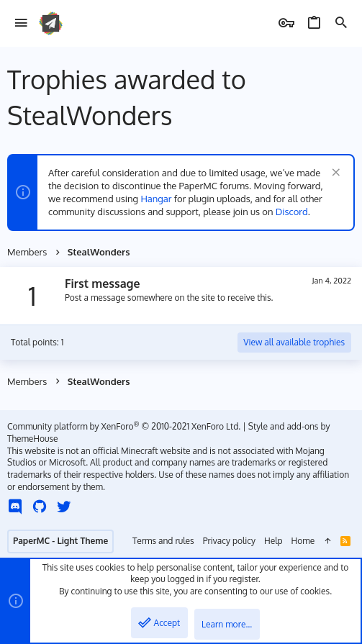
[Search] (341, 23)
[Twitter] (64, 506)
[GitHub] (40, 506)
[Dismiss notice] (334, 174)
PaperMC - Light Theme (60, 541)
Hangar (156, 199)
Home (303, 541)
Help (273, 541)
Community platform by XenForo (124, 426)
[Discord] (15, 506)
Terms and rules (163, 541)
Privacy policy (229, 541)
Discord (292, 212)
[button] (21, 23)
